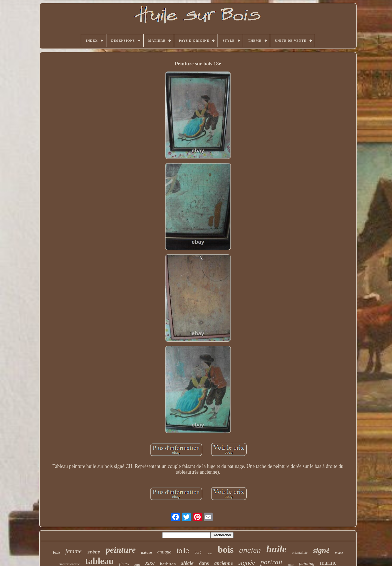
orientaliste (300, 553)
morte (339, 553)
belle (56, 553)
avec (209, 553)
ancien (250, 550)
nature (146, 553)
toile (183, 551)
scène (94, 552)
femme (73, 551)
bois (226, 550)
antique (164, 552)
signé (321, 550)
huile (276, 549)
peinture (121, 550)
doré (198, 553)
